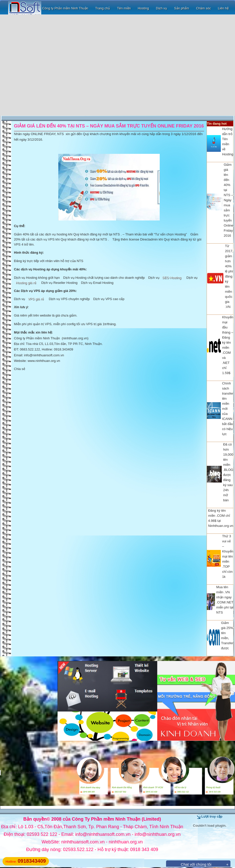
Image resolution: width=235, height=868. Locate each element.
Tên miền (124, 8)
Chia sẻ (20, 369)
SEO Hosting (171, 278)
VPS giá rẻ (36, 299)
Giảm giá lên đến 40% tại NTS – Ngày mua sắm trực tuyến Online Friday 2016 (228, 200)
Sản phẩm (182, 8)
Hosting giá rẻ (26, 283)
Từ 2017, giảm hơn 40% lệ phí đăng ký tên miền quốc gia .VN (229, 276)
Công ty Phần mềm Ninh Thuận (48, 8)
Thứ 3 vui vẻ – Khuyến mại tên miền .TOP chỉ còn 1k (228, 556)
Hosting (143, 8)
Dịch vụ (161, 8)
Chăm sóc (203, 8)
